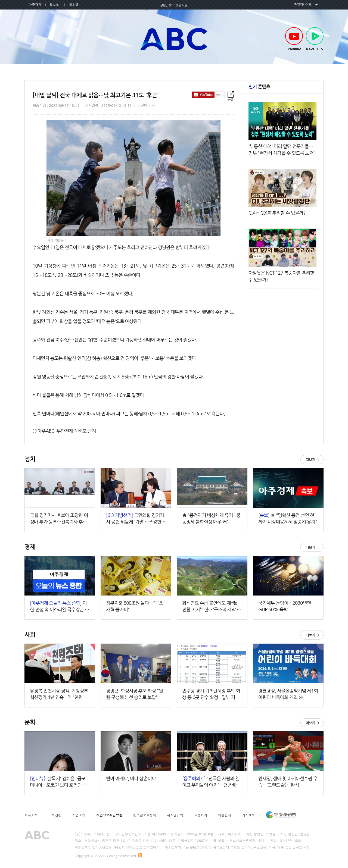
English (55, 4)
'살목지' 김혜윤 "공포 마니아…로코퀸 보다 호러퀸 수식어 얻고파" (58, 782)
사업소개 (79, 815)
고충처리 (201, 815)
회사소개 (31, 815)
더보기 (312, 460)
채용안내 (225, 815)
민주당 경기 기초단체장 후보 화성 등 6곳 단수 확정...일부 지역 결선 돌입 (211, 695)
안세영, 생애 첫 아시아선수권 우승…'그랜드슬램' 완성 (288, 782)
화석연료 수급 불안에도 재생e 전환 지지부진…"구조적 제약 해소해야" (212, 607)
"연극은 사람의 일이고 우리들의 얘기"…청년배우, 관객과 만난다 (212, 782)
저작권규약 (175, 815)
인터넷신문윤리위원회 (281, 815)
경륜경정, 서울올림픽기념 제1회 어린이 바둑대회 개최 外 (288, 694)
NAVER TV (315, 39)
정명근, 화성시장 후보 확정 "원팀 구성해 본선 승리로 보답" (134, 694)
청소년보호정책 (145, 815)
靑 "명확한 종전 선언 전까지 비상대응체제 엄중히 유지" (288, 518)
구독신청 (55, 815)
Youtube (294, 39)
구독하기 (208, 95)
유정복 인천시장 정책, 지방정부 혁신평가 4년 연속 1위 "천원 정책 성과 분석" (59, 695)
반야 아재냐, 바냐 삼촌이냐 (131, 778)
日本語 (74, 4)
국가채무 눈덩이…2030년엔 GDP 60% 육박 (285, 606)
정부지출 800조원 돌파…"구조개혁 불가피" (135, 606)
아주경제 (35, 4)
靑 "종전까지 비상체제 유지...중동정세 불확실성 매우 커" (211, 518)
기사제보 (248, 815)
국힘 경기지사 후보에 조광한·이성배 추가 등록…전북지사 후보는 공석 (59, 519)
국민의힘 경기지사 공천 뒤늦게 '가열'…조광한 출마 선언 (135, 519)
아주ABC (174, 39)
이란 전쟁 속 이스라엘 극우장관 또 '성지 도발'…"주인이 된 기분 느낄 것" (59, 607)
